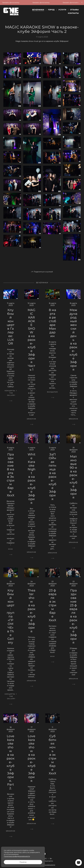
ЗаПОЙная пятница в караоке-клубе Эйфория (52, 480)
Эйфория (31, 422)
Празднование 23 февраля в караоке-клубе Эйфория (73, 620)
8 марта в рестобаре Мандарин (52, 326)
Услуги (62, 10)
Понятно (23, 862)
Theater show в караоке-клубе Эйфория (32, 614)
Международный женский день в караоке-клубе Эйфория (73, 343)
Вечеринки (38, 10)
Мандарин (52, 395)
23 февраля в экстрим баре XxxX (52, 609)
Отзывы (74, 10)
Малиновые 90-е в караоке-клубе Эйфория (73, 480)
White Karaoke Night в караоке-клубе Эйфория (32, 482)
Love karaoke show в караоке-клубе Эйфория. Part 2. (11, 766)
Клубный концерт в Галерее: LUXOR (11, 330)
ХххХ (11, 553)
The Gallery (11, 398)
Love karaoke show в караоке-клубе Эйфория (32, 762)
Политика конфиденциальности (17, 856)
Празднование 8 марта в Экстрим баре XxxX (11, 478)
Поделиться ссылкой (43, 275)
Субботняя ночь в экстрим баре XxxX (52, 758)
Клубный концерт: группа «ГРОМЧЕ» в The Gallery (11, 620)
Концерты (10, 394)
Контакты (73, 13)
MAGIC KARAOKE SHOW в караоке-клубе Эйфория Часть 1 (32, 343)
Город (51, 10)
